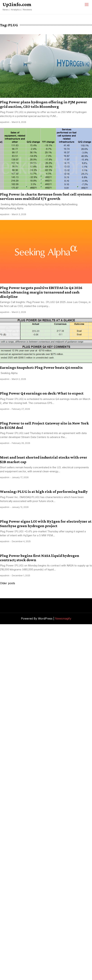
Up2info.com (17, 4)
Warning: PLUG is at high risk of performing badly (44, 492)
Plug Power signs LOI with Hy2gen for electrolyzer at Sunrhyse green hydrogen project (46, 523)
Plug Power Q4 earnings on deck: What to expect (42, 393)
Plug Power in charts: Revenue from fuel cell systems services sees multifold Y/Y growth (46, 196)
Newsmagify (63, 618)
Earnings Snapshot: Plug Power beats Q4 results (41, 367)
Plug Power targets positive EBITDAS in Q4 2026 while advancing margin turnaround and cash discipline (41, 292)
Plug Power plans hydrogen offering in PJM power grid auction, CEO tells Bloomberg (43, 104)
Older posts (8, 583)
